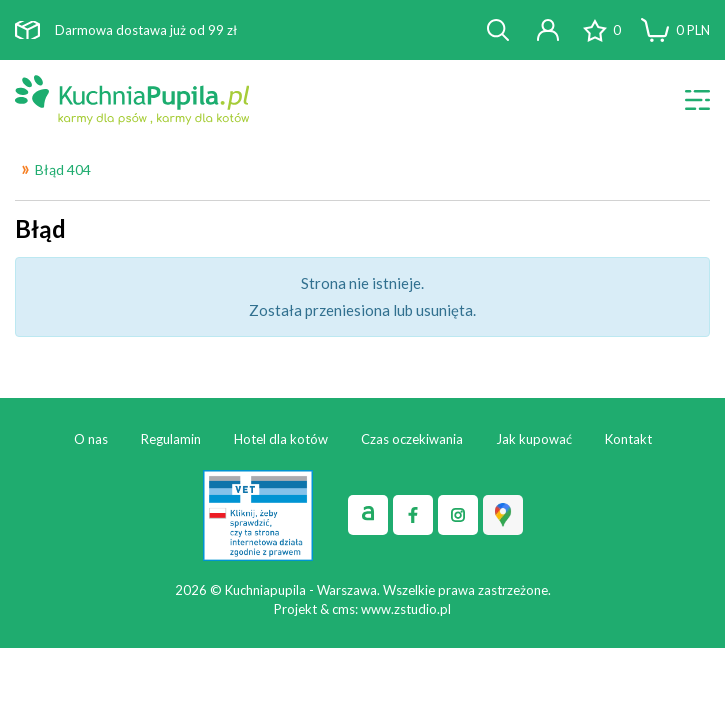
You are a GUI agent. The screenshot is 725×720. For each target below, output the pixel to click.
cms (343, 609)
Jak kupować (534, 439)
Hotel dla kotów (281, 439)
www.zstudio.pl (406, 609)
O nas (91, 439)
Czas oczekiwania (412, 439)
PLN (693, 30)
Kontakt (628, 439)
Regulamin (171, 439)
